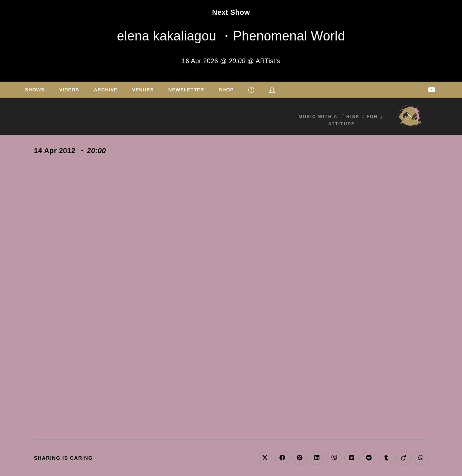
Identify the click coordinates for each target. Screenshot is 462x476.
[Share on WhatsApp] (421, 458)
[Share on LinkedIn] (317, 458)
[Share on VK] (352, 458)
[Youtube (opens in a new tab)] (432, 90)
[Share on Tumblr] (386, 458)
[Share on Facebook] (282, 458)
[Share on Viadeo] (404, 458)
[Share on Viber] (334, 458)
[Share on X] (265, 458)
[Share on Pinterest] (300, 458)
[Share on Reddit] (369, 458)
